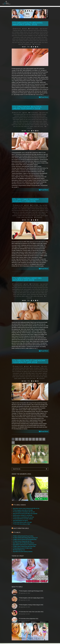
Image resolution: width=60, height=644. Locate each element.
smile (20, 125)
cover (46, 286)
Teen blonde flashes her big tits (20, 521)
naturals (42, 291)
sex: (43, 39)
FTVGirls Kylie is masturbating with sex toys (23, 517)
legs (43, 120)
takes (45, 125)
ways (20, 44)
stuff (35, 41)
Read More (44, 97)
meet (30, 121)
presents (23, 39)
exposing (21, 118)
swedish (20, 216)
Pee (42, 37)
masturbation (16, 37)
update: (28, 42)
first (25, 34)
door (13, 288)
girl (44, 34)
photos (14, 39)
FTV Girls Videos (19, 505)
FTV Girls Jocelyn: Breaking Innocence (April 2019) (28, 24)
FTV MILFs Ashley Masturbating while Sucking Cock (25, 538)
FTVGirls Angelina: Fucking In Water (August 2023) (31, 605)
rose (46, 293)
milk (24, 373)
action (44, 113)
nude (32, 37)
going (30, 120)
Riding (41, 123)
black (35, 30)
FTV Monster (18, 372)
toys (21, 42)
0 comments (37, 44)
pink (17, 39)
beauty (22, 368)
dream (44, 116)
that (46, 41)
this (13, 42)
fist (20, 210)
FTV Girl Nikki (35, 205)
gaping (41, 34)
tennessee (42, 41)
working (26, 44)
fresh (14, 120)
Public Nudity (32, 39)
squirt (17, 41)
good (13, 36)
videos (46, 42)
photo (45, 37)
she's (17, 125)
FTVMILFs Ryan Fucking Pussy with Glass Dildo (24, 546)
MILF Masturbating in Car (19, 550)
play (20, 39)
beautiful (31, 30)
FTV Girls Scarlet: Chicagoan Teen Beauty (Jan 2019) (29, 361)
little (44, 289)
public (27, 39)
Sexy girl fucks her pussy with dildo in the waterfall (25, 514)
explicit (29, 209)
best (34, 286)
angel (24, 30)
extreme (42, 32)
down (32, 32)
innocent (25, 36)
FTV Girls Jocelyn (34, 29)
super (26, 377)
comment (17, 116)
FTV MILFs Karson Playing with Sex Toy (22, 541)
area (27, 30)
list (18, 212)
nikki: (36, 212)
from (34, 34)
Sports (25, 294)
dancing (31, 116)
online (35, 37)
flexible (27, 210)
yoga (32, 217)
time (16, 42)
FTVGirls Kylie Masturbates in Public (21, 524)
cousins (25, 32)
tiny (40, 377)
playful (31, 123)
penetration (17, 214)
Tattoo (41, 294)
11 (13, 443)
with (22, 44)
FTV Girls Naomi (34, 113)
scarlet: (37, 375)
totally (25, 126)
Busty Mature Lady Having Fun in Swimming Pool (25, 545)
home (40, 120)
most (25, 37)
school (40, 39)
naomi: (41, 121)
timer (30, 216)
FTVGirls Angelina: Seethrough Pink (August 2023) (31, 591)
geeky (17, 289)
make (20, 121)
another (25, 286)
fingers (22, 34)
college (21, 32)
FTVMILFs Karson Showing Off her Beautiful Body (25, 539)
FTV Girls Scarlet (36, 366)
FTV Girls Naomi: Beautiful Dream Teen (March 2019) (27, 108)
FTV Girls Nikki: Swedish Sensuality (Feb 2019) (26, 200)
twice (24, 42)
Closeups (16, 32)
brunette (31, 368)
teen (14, 126)
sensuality (33, 214)
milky (27, 373)
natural (29, 37)
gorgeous (42, 210)
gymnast (34, 120)
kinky (14, 212)
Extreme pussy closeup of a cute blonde (23, 515)
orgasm (39, 37)
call (13, 32)
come (46, 368)
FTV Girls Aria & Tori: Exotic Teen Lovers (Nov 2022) (31, 612)
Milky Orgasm (32, 373)
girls (46, 34)
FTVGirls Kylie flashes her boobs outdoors (23, 519)
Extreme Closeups (32, 118)
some (14, 41)
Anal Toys (20, 30)
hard (37, 120)
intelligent (30, 36)
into (34, 36)
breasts (37, 286)
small (46, 39)
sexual (40, 214)
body (40, 114)
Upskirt (32, 42)
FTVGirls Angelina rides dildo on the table (23, 510)
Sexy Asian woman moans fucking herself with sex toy (26, 508)
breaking (45, 30)
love (47, 36)
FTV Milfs (17, 532)
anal (44, 29)
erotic (19, 209)
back (30, 114)
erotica (27, 370)
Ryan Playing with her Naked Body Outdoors (23, 543)
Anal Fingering (17, 114)
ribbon (43, 293)
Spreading (27, 125)
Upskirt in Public (38, 42)
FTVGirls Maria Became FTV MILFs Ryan (22, 548)
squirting (21, 41)
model (22, 37)
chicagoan (36, 368)
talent (24, 216)
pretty (27, 375)
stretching (30, 41)
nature (46, 291)
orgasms (45, 373)
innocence (20, 36)
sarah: (15, 294)
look (44, 36)
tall (47, 125)
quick (34, 375)
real (37, 39)
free (28, 34)
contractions (23, 116)
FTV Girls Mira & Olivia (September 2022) (29, 619)
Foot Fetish (42, 118)
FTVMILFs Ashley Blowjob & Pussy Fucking (23, 536)
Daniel (25, 29)
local (46, 289)
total (18, 42)
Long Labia (40, 36)
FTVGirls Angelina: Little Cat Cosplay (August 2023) (31, 598)
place (28, 293)
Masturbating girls (21, 528)
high (16, 36)
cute (29, 32)
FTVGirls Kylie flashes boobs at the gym (22, 522)
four (44, 288)
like (36, 36)
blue (41, 30)
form (30, 210)
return (39, 293)
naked (37, 121)
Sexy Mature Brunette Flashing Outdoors (23, 552)
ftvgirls (37, 34)
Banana (27, 207)
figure (19, 34)
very (43, 42)
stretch (26, 41)
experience (36, 32)
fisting (23, 210)
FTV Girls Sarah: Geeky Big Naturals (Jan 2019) (27, 279)
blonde (38, 30)
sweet (38, 41)
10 (44, 439)
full (22, 372)
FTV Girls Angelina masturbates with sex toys (24, 512)
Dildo (37, 116)
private (34, 123)
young (30, 44)
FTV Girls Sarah (35, 284)
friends (31, 34)
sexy (43, 375)
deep (35, 116)
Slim (46, 375)
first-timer (17, 210)
